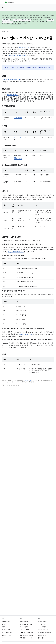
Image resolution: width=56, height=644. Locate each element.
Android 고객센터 (43, 621)
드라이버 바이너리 (7, 635)
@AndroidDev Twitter (26, 624)
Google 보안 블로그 (25, 630)
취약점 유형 (10, 95)
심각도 (16, 95)
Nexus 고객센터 (42, 627)
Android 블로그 (24, 627)
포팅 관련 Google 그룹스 (26, 638)
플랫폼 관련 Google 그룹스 (27, 632)
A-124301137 (18, 138)
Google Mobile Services (44, 632)
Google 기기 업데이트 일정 (16, 252)
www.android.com (43, 630)
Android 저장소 (6, 621)
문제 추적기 (41, 638)
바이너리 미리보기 (7, 630)
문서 (3, 7)
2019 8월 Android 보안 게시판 (11, 80)
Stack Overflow (42, 635)
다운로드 (4, 627)
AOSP (4, 32)
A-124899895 (18, 118)
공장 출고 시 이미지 (7, 632)
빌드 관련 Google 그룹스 (26, 635)
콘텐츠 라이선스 (27, 380)
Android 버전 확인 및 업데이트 (18, 56)
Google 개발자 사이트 (32, 67)
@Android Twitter (25, 621)
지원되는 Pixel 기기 (25, 47)
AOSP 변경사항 (15, 24)
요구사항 (4, 624)
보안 (13, 32)
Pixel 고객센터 (42, 624)
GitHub (4, 638)
